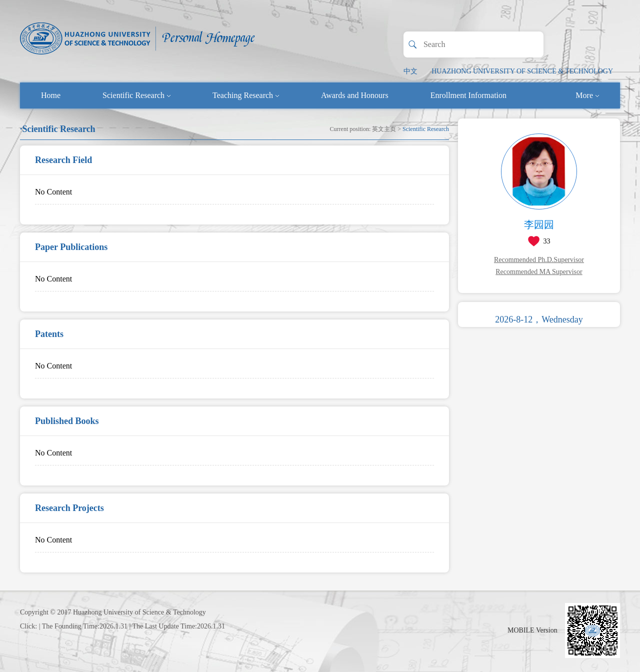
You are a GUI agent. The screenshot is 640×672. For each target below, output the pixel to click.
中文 (410, 71)
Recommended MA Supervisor (539, 272)
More (587, 95)
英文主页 (384, 129)
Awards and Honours (355, 95)
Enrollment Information (468, 95)
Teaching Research (246, 95)
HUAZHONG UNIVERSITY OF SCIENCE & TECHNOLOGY (522, 71)
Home (51, 95)
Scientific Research (136, 95)
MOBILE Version (532, 630)
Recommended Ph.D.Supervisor (539, 260)
